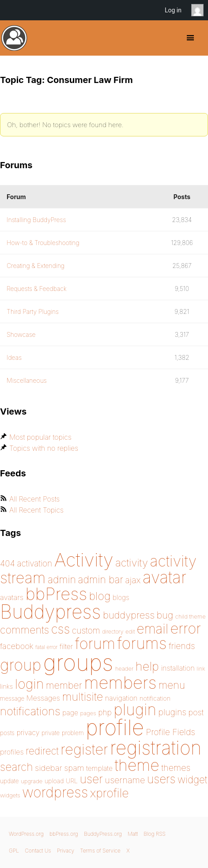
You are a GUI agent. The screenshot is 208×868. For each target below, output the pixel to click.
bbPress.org (64, 834)
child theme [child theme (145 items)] (191, 616)
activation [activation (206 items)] (34, 564)
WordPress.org (26, 834)
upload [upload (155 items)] (54, 781)
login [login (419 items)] (30, 684)
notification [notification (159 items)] (155, 698)
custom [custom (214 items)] (86, 630)
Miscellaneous (27, 380)
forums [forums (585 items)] (142, 643)
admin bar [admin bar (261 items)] (101, 579)
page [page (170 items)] (70, 713)
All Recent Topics (36, 510)
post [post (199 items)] (196, 712)
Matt (133, 834)
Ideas (14, 357)
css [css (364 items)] (61, 629)
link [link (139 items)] (201, 669)
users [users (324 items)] (161, 779)
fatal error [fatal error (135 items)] (46, 647)
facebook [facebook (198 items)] (17, 646)
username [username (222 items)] (125, 780)
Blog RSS (155, 834)
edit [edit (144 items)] (130, 631)
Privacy (66, 851)
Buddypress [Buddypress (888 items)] (50, 612)
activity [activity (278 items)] (132, 563)
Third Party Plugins (33, 311)
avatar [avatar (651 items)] (165, 577)
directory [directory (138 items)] (113, 632)
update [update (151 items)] (9, 781)
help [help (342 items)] (147, 666)
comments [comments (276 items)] (25, 630)
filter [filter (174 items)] (66, 646)
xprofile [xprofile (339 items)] (110, 793)
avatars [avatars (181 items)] (12, 597)
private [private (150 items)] (51, 733)
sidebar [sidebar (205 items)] (49, 768)
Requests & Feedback (37, 289)
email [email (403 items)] (153, 629)
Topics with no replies (44, 448)
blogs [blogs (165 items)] (121, 598)
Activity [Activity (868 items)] (84, 560)
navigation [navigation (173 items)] (121, 698)
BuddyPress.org (14, 38)
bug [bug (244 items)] (165, 615)
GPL (14, 851)
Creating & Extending (36, 266)
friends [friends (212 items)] (182, 646)
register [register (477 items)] (84, 749)
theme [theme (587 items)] (137, 765)
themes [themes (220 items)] (176, 768)
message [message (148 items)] (12, 698)
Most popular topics (40, 437)
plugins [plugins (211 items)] (172, 712)
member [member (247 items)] (64, 685)
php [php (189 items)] (105, 712)
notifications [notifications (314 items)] (30, 711)
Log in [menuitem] (173, 10)
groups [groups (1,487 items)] (78, 662)
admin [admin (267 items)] (62, 580)
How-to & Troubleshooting (43, 243)
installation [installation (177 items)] (178, 668)
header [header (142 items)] (125, 668)
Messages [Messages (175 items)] (43, 698)
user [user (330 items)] (91, 779)
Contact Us (38, 851)
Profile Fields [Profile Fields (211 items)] (171, 732)
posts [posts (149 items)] (7, 733)
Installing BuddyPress (36, 220)
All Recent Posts (34, 499)
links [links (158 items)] (6, 687)
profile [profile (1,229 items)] (115, 728)
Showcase (21, 334)
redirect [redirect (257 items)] (42, 751)
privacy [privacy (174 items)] (28, 732)
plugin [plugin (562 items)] (135, 709)
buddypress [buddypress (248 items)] (129, 615)
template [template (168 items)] (99, 768)
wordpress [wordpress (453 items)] (55, 792)
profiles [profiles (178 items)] (12, 752)
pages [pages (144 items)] (88, 713)
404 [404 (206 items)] (8, 564)
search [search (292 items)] (17, 767)
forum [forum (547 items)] (95, 643)
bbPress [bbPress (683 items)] (57, 594)
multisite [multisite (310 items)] (82, 696)
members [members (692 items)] (120, 683)
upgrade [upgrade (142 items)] (32, 781)
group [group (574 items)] (21, 665)
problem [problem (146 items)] (73, 733)
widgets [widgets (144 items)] (10, 795)
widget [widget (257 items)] (192, 779)
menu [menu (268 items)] (172, 685)
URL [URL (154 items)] (72, 781)
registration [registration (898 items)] (156, 748)
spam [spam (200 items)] (74, 768)
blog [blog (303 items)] (100, 596)
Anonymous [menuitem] (200, 10)
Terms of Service (100, 851)
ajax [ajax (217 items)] (133, 580)
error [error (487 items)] (186, 628)
